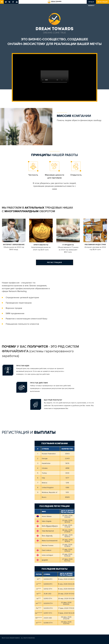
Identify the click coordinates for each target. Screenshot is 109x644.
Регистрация (103, 2)
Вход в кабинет (91, 2)
